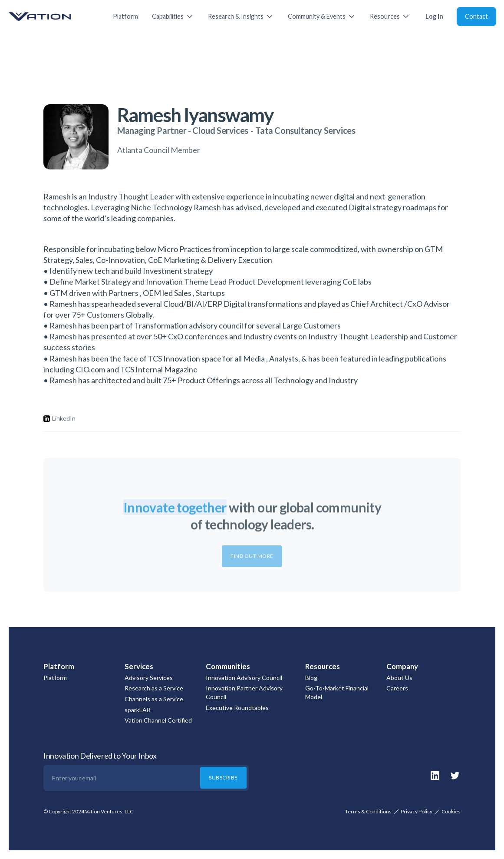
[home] (52, 17)
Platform (125, 16)
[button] (173, 17)
